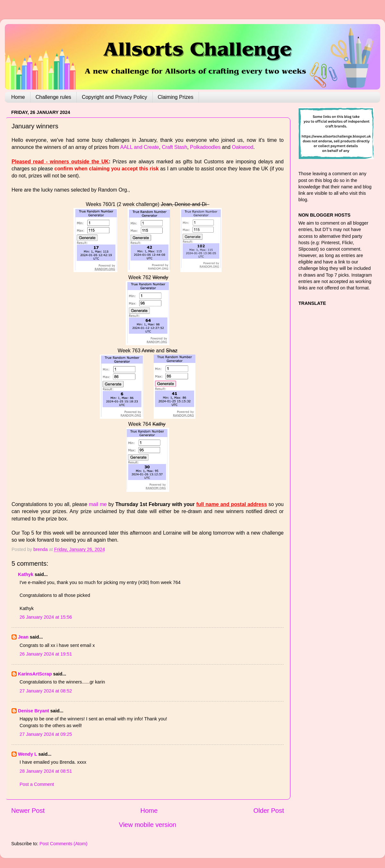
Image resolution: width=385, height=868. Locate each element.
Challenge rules (53, 97)
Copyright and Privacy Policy (115, 97)
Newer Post (28, 811)
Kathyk (26, 574)
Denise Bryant (34, 711)
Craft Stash (174, 147)
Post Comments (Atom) (64, 844)
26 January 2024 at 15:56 (46, 617)
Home (18, 97)
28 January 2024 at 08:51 (46, 771)
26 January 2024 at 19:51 (46, 654)
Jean (23, 637)
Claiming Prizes (176, 97)
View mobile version (148, 825)
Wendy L (27, 754)
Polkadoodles (205, 147)
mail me (98, 504)
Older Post (269, 811)
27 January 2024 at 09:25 (46, 734)
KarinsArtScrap (35, 674)
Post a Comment (37, 784)
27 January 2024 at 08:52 (46, 691)
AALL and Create (140, 147)
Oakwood (243, 147)
